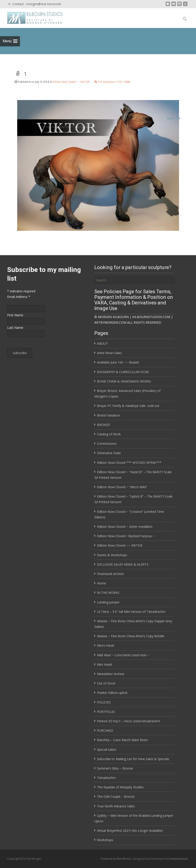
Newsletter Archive (111, 674)
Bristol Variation (109, 415)
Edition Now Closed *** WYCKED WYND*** (129, 463)
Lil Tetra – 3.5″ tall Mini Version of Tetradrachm (131, 612)
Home (101, 583)
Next (174, 118)
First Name (15, 315)
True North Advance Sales (116, 806)
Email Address (19, 297)
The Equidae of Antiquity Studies (120, 787)
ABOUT (102, 343)
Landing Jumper (108, 602)
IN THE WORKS (108, 593)
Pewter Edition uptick (112, 693)
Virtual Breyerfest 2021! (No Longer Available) (130, 831)
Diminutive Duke (109, 453)
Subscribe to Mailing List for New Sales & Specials (133, 759)
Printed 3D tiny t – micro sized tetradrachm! (129, 721)
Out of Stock (106, 683)
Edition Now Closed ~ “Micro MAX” (122, 487)
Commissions (107, 444)
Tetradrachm (106, 778)
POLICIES (104, 702)
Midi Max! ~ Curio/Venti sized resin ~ (123, 655)
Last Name (15, 328)
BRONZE (103, 425)
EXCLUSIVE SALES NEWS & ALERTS (123, 564)
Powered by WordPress (116, 859)
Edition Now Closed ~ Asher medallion (125, 527)
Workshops (105, 840)
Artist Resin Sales (109, 353)
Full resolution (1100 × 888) (114, 82)
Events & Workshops (112, 555)
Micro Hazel (106, 645)
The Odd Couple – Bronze (116, 796)
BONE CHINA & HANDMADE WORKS (124, 381)
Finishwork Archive (110, 574)
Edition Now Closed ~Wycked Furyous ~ (126, 536)
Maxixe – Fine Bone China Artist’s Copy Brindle (131, 636)
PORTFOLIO (106, 712)
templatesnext (179, 859)
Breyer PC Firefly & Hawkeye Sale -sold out (128, 406)
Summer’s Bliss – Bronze (115, 768)
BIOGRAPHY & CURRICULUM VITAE (123, 372)
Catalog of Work (109, 434)
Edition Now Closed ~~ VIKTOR (71, 82)
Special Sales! (107, 749)
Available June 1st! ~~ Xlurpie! (118, 362)
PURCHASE (105, 730)
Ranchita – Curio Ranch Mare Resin (122, 740)
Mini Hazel (104, 664)
